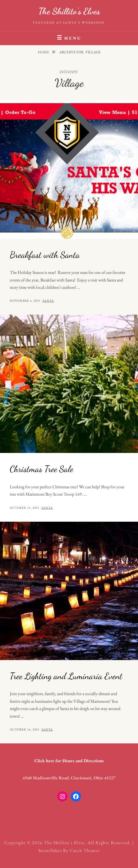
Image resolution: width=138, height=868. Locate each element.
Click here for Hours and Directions (69, 761)
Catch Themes (85, 850)
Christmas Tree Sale (42, 469)
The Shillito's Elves (69, 11)
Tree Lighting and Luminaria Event (66, 676)
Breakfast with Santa (45, 255)
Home (44, 52)
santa (48, 301)
